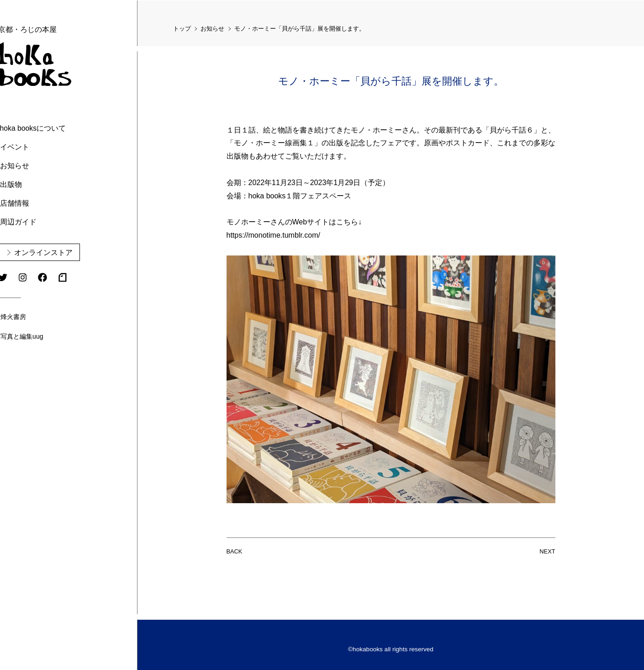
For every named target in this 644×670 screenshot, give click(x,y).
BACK (235, 550)
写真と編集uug (47, 336)
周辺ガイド (42, 221)
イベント (39, 146)
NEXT (547, 550)
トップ (182, 28)
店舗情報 (39, 203)
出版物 (35, 184)
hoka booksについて (58, 128)
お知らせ (39, 165)
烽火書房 (38, 316)
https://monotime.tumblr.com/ (273, 235)
